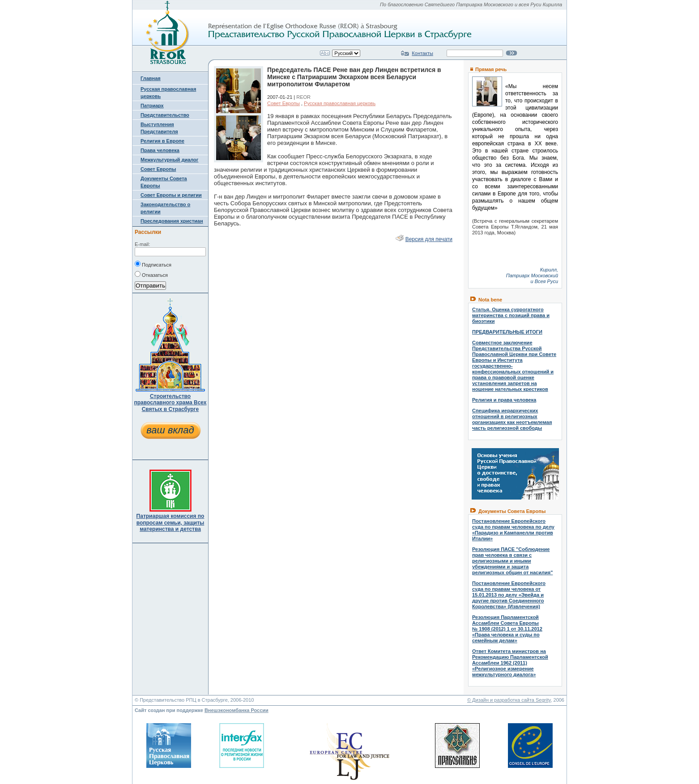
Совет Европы (158, 169)
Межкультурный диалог (169, 160)
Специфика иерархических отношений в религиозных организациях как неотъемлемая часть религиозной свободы (512, 419)
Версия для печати (429, 239)
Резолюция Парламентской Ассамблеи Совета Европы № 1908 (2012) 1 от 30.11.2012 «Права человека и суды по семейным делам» (507, 629)
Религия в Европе (162, 141)
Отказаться (151, 274)
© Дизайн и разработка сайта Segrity (509, 700)
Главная (151, 78)
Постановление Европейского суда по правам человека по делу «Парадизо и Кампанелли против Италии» (513, 530)
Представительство (165, 115)
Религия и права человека (504, 400)
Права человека (160, 150)
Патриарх (152, 106)
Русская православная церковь (340, 103)
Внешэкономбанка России (237, 710)
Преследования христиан (172, 221)
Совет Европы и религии (171, 195)
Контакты (422, 53)
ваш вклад (170, 430)
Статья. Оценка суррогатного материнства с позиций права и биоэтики (511, 315)
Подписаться (153, 264)
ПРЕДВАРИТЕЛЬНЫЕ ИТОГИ (507, 332)
